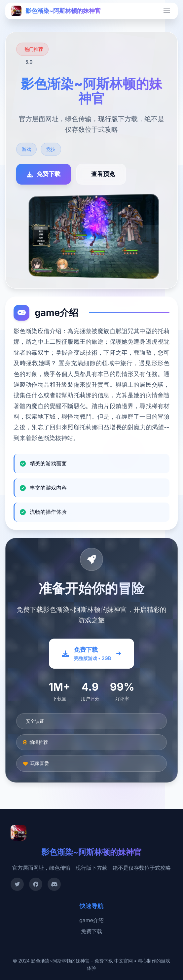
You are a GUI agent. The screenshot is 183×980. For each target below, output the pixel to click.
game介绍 (91, 920)
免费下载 (91, 931)
